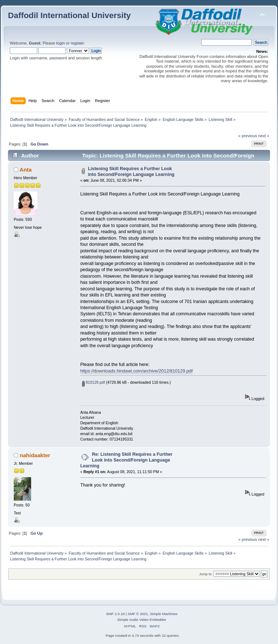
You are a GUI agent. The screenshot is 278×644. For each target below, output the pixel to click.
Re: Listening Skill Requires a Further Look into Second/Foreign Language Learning (127, 460)
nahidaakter (35, 455)
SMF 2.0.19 (115, 614)
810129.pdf (94, 382)
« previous (248, 136)
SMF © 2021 (138, 614)
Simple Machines (164, 614)
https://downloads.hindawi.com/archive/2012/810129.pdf (137, 371)
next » (264, 136)
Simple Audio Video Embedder (142, 620)
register (77, 43)
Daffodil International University (69, 15)
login (60, 43)
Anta (26, 170)
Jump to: (206, 574)
